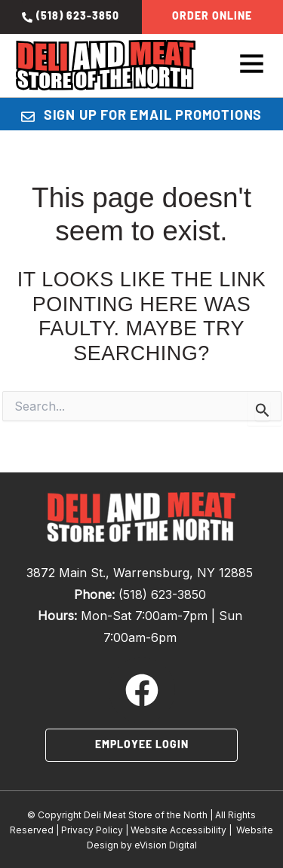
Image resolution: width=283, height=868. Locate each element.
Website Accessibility (178, 830)
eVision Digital (166, 845)
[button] (252, 66)
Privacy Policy (92, 830)
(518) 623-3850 (162, 594)
